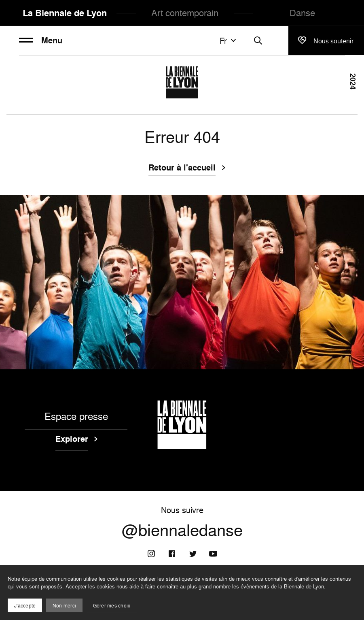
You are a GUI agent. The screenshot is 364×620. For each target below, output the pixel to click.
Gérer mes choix (112, 606)
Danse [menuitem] (302, 13)
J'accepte (25, 606)
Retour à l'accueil (182, 168)
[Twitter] (193, 554)
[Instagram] (151, 554)
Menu (41, 40)
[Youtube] (213, 554)
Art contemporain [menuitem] (185, 13)
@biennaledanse (182, 530)
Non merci (64, 606)
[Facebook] (172, 554)
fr (229, 40)
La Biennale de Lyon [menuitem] (65, 13)
